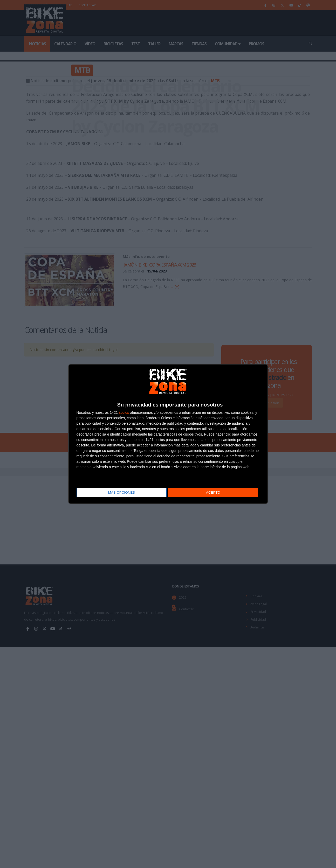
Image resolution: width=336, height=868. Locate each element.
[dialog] (168, 434)
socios (124, 413)
